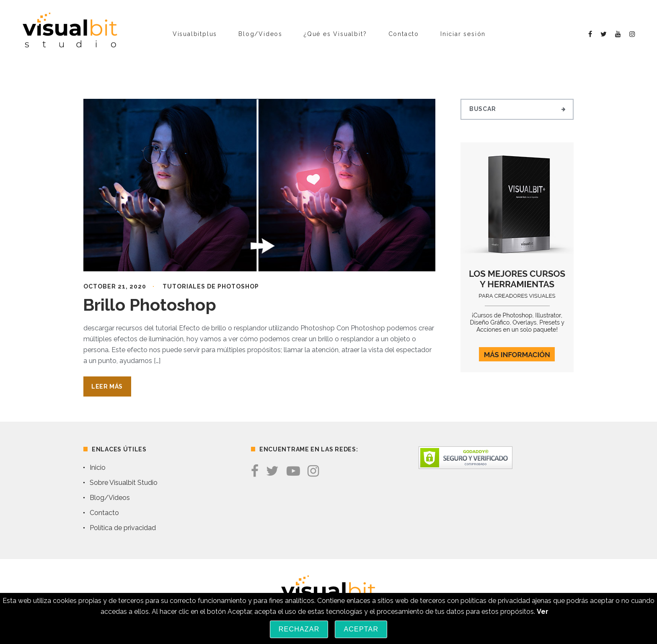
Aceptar (361, 629)
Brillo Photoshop (150, 305)
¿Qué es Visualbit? (335, 34)
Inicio (98, 468)
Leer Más (107, 386)
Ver (543, 612)
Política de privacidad (123, 528)
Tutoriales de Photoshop (211, 286)
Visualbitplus (195, 34)
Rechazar (299, 629)
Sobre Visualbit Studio (124, 483)
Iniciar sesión (463, 34)
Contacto (404, 34)
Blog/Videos (260, 34)
